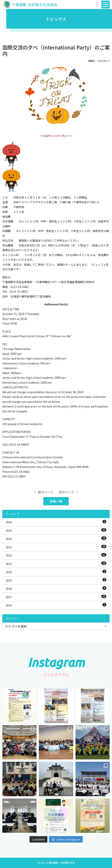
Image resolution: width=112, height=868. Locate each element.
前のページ (43, 492)
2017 (56, 597)
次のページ (69, 492)
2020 (56, 572)
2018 (56, 588)
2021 (56, 564)
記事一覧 (56, 501)
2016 (56, 605)
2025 (56, 530)
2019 (56, 580)
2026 (56, 522)
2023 (56, 547)
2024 (56, 539)
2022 (56, 555)
